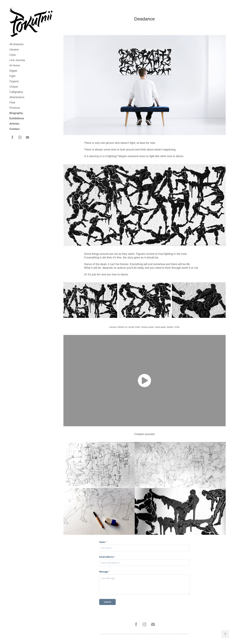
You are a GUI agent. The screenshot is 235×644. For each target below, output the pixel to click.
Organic (14, 81)
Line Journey (17, 60)
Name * (103, 542)
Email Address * (107, 557)
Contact (14, 129)
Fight (12, 76)
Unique (14, 87)
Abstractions (17, 97)
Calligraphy (16, 92)
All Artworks (16, 44)
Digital (13, 71)
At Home (15, 65)
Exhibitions (17, 118)
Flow (12, 103)
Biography (16, 113)
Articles (14, 124)
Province (15, 108)
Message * (104, 572)
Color (13, 55)
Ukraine (14, 50)
